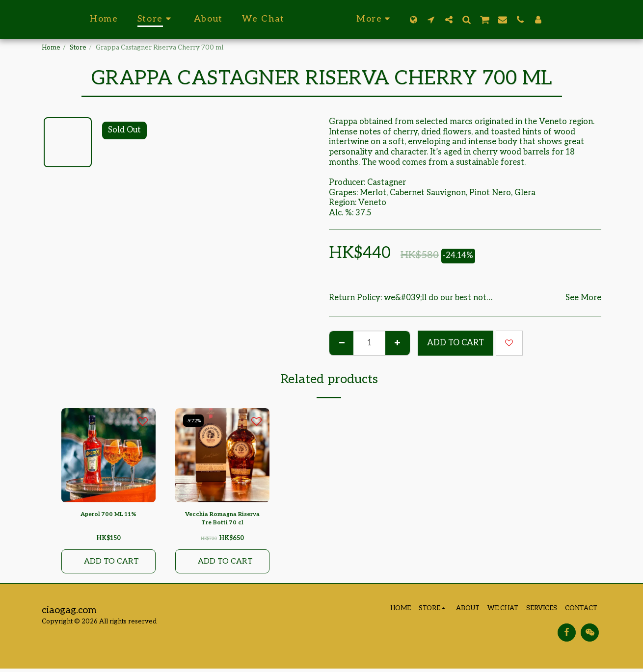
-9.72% (194, 421)
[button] (452, 19)
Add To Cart (455, 343)
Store (78, 48)
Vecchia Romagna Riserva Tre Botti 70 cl (222, 519)
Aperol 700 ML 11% (109, 515)
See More (583, 298)
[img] (108, 455)
